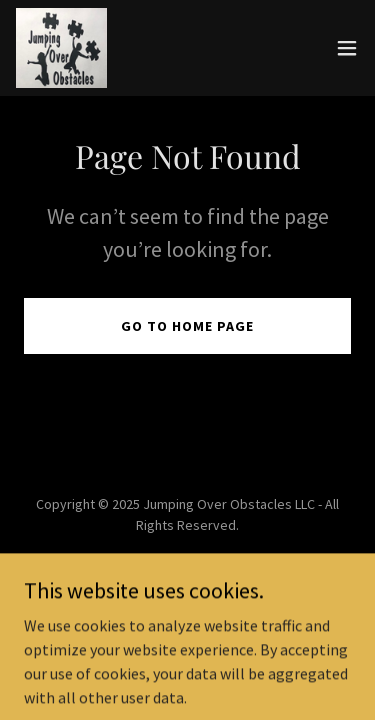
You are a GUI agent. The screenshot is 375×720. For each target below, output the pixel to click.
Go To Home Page (187, 326)
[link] (61, 48)
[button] (347, 48)
